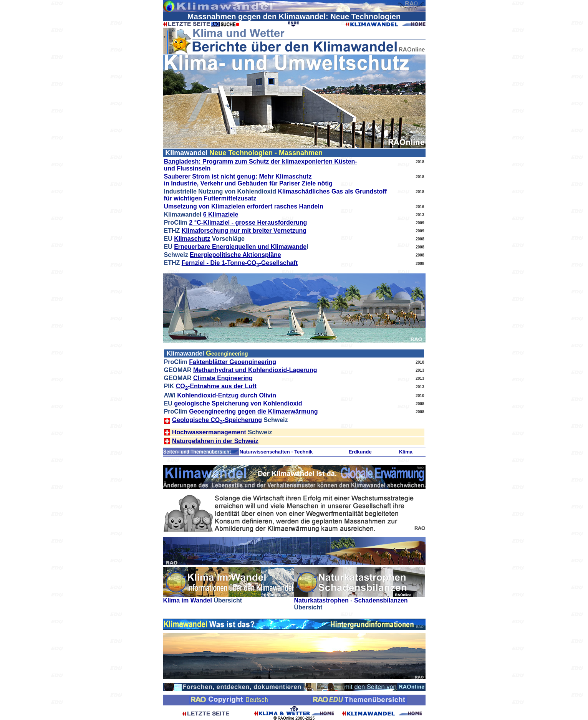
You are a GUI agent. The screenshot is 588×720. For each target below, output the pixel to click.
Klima (406, 452)
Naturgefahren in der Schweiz (215, 441)
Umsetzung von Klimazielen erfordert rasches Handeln (244, 206)
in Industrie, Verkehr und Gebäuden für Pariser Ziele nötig (248, 183)
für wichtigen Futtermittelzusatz (210, 198)
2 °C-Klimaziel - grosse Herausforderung (248, 223)
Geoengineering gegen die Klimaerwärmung (253, 411)
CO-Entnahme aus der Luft (216, 386)
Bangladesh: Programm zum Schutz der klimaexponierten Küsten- (261, 161)
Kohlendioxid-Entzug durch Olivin (227, 395)
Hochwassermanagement (209, 432)
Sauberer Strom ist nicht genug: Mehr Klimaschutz (238, 176)
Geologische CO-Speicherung (217, 420)
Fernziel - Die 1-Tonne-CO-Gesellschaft (240, 263)
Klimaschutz (192, 239)
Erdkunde (360, 452)
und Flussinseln (187, 168)
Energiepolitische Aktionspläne (235, 255)
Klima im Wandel (188, 600)
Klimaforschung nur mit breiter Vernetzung (244, 231)
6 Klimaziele (221, 214)
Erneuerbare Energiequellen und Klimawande (240, 247)
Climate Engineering (223, 378)
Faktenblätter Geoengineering (233, 362)
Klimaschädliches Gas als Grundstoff (332, 191)
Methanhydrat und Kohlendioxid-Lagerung (255, 370)
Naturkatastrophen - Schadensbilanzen (351, 600)
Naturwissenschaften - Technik (276, 452)
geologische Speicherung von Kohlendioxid (238, 403)
